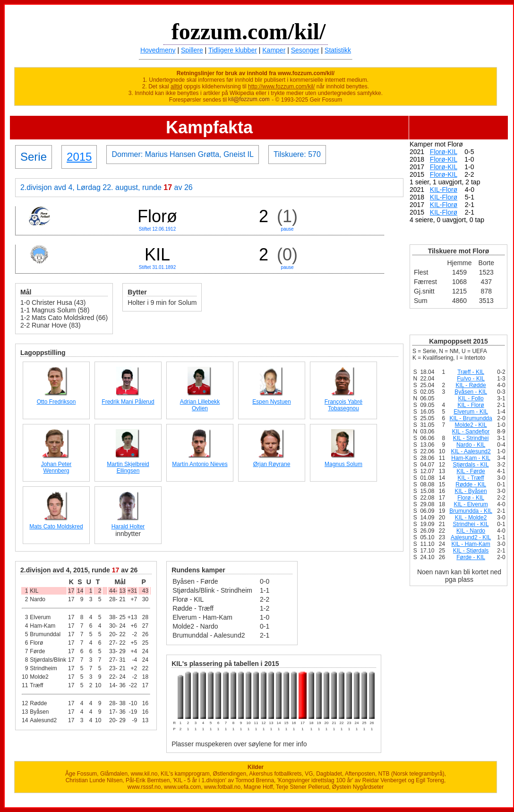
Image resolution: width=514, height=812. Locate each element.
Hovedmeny (158, 50)
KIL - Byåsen (471, 491)
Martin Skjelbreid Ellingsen (128, 467)
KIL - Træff (471, 478)
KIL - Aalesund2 (471, 451)
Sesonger (305, 50)
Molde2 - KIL (471, 425)
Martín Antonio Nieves (200, 464)
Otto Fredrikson (56, 402)
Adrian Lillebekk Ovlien (200, 405)
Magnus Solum (343, 464)
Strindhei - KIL (471, 524)
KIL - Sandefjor (471, 432)
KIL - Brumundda (471, 418)
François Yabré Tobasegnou (343, 405)
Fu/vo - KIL (471, 379)
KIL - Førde (471, 471)
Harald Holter (128, 527)
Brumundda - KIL (471, 511)
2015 (79, 157)
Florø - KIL (471, 498)
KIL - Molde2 (471, 518)
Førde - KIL (471, 557)
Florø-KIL (444, 152)
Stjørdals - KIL (471, 465)
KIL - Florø (471, 405)
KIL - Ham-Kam (471, 544)
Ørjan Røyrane (272, 464)
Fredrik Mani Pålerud (128, 402)
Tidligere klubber (233, 50)
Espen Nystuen (271, 402)
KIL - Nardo (471, 531)
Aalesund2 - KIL (471, 537)
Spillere (192, 50)
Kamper (274, 50)
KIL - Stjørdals (471, 551)
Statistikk (338, 50)
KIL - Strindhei (471, 438)
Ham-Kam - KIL (471, 458)
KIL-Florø (444, 190)
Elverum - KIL (471, 412)
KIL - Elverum (471, 504)
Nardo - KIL (471, 445)
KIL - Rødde (471, 385)
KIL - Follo (471, 398)
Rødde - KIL (471, 484)
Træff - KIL (471, 372)
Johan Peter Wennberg (56, 467)
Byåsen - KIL (471, 392)
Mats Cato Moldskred (56, 527)
